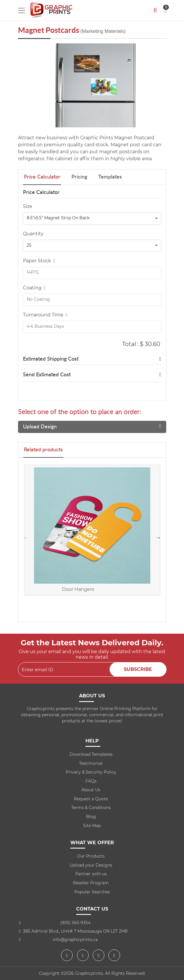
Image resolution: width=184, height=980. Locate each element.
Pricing (79, 177)
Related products (43, 450)
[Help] (53, 261)
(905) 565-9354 (75, 923)
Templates (110, 177)
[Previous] (24, 85)
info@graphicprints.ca (75, 940)
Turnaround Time (45, 315)
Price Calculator (42, 177)
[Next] (160, 85)
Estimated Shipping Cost (51, 359)
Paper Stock (39, 261)
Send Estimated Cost (47, 375)
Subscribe (138, 669)
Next (158, 537)
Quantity (33, 234)
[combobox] (92, 218)
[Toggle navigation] (22, 10)
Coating (34, 288)
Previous (26, 537)
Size (28, 206)
